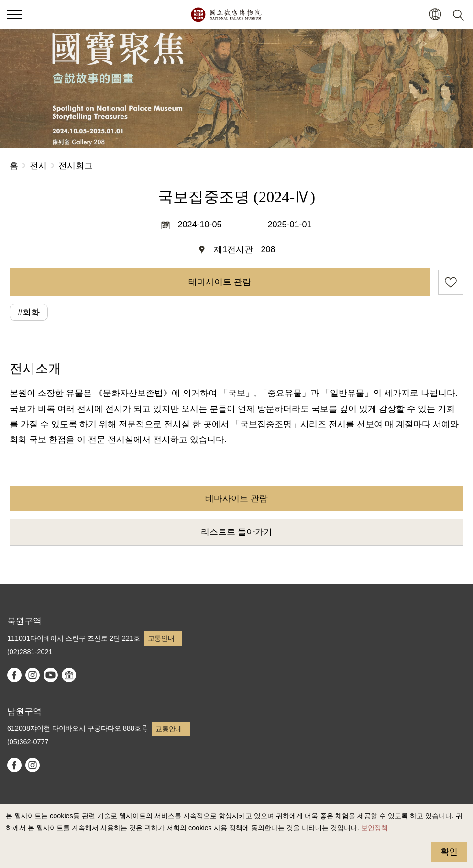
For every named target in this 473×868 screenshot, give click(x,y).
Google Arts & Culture (69, 675)
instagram (33, 675)
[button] (435, 15)
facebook (14, 675)
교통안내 (161, 638)
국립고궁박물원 (226, 14)
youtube (51, 675)
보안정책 (374, 828)
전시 (38, 166)
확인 (449, 852)
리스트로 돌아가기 (236, 532)
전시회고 (76, 166)
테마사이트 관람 (220, 282)
